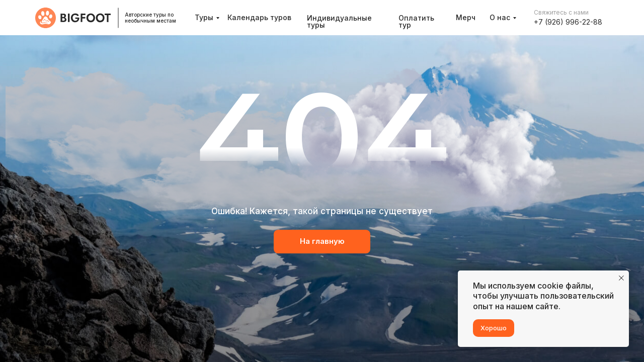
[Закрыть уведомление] (621, 278)
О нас (500, 17)
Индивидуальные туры (339, 21)
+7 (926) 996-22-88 (568, 22)
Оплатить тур (416, 21)
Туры (204, 17)
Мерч (466, 17)
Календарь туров (259, 17)
